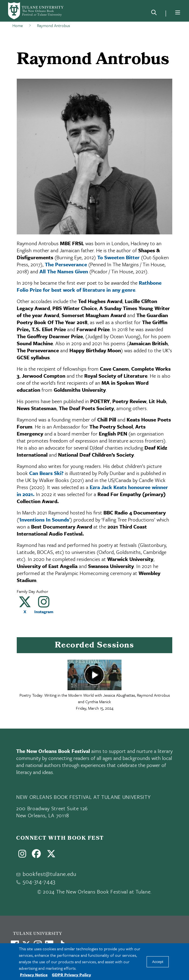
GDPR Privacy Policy (71, 975)
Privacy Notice (34, 975)
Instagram (44, 612)
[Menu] (178, 12)
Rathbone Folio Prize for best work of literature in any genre (89, 286)
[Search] (154, 14)
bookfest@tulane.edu (50, 874)
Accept (158, 962)
